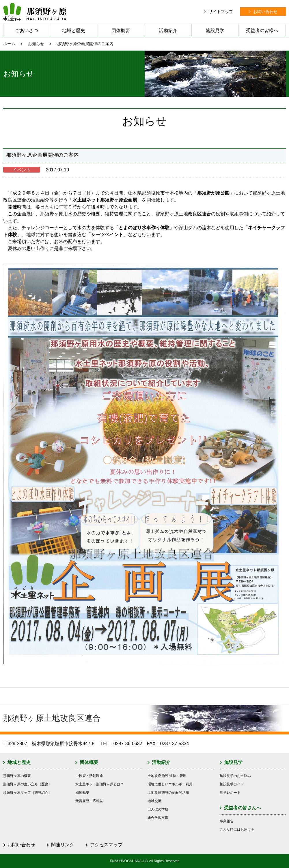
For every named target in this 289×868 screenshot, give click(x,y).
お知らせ (36, 44)
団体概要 (121, 30)
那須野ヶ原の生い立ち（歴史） (27, 784)
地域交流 (154, 801)
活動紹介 (168, 30)
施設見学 (215, 30)
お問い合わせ (21, 845)
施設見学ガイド (232, 784)
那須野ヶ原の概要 (17, 776)
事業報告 (227, 821)
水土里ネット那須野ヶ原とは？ (100, 784)
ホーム (9, 44)
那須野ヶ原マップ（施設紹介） (27, 793)
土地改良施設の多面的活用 (168, 793)
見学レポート (230, 793)
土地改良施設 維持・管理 (167, 776)
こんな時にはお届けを (237, 830)
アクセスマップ (106, 845)
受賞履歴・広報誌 (89, 801)
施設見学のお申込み (235, 776)
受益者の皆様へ (262, 30)
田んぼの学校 (158, 809)
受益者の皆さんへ (243, 808)
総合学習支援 (158, 818)
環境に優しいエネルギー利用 (170, 784)
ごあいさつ (27, 30)
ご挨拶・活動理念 (89, 776)
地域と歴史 (74, 30)
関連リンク (63, 845)
